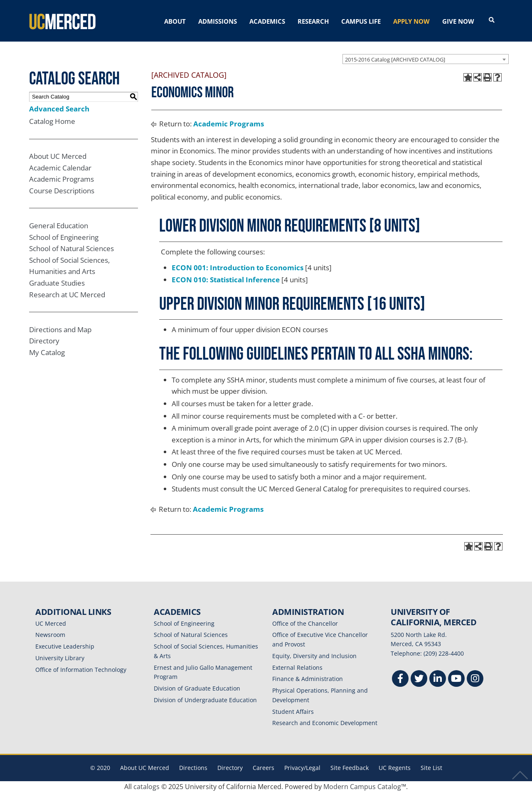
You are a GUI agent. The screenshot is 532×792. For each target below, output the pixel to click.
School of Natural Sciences (71, 248)
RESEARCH (313, 21)
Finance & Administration (308, 679)
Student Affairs (293, 711)
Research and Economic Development (325, 723)
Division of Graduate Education (197, 688)
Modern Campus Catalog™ (365, 787)
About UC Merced (58, 156)
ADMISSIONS (218, 21)
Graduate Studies (57, 283)
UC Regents (395, 768)
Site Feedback (350, 768)
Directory (44, 341)
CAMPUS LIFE (361, 21)
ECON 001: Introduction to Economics (238, 267)
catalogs (147, 787)
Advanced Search (59, 108)
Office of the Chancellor (305, 623)
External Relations (297, 667)
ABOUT (175, 21)
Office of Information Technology (81, 669)
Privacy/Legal (302, 768)
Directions (193, 768)
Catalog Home (52, 121)
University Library (60, 658)
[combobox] (426, 59)
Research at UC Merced (67, 294)
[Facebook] (400, 680)
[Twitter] (419, 680)
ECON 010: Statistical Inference (226, 280)
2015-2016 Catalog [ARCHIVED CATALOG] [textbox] (395, 59)
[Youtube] (456, 680)
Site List (431, 768)
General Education (59, 226)
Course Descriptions (62, 191)
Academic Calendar (60, 168)
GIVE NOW (458, 21)
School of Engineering (64, 237)
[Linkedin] (438, 680)
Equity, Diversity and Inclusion (314, 656)
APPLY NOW (411, 21)
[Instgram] (475, 680)
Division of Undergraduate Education (205, 700)
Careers (264, 768)
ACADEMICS (267, 21)
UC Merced (51, 623)
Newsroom (50, 635)
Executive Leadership (65, 646)
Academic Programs (62, 179)
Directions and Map (60, 329)
